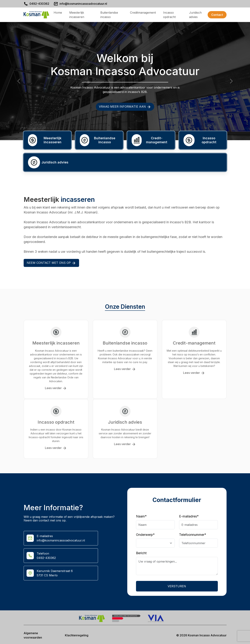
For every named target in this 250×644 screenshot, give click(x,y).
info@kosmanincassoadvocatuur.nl (83, 4)
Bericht (141, 553)
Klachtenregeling (77, 635)
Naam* (141, 516)
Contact (217, 15)
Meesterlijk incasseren (77, 15)
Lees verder (56, 388)
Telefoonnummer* (193, 535)
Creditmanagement (143, 13)
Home (58, 13)
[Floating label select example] (155, 543)
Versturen (177, 586)
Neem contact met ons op (51, 263)
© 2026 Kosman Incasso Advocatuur (201, 635)
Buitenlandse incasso (109, 15)
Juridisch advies (195, 15)
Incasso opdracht (169, 15)
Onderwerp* (145, 535)
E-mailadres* (189, 516)
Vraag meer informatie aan (125, 107)
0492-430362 (39, 4)
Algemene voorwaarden (33, 635)
